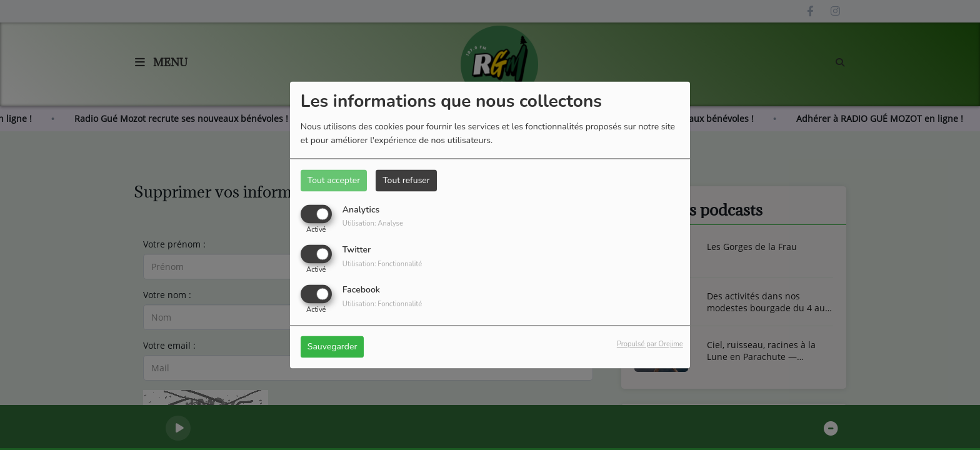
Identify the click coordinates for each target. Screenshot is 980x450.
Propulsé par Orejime (650, 345)
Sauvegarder (332, 347)
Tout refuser (406, 180)
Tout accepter (334, 180)
